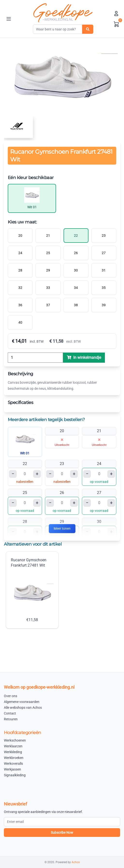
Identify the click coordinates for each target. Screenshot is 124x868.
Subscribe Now (62, 833)
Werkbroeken (14, 758)
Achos (76, 862)
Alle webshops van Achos (23, 708)
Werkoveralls (13, 764)
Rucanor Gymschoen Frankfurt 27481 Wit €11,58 (32, 590)
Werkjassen (12, 769)
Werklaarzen (13, 746)
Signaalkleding (15, 775)
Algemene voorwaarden (22, 702)
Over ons (11, 696)
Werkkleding (13, 752)
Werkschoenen (15, 740)
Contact (10, 713)
